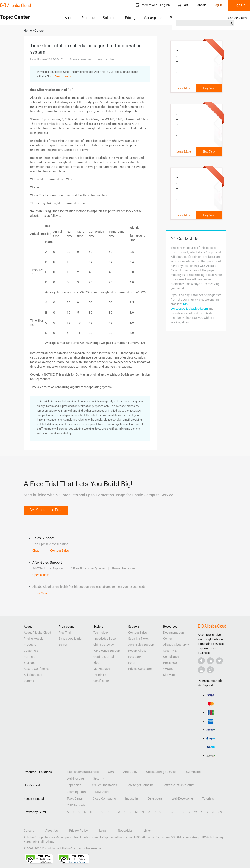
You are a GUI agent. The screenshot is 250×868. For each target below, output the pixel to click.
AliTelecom (183, 837)
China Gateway (104, 645)
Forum (133, 663)
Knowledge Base (104, 639)
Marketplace (153, 18)
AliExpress (106, 837)
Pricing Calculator (140, 669)
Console (201, 5)
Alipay (50, 842)
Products (88, 18)
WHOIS (168, 669)
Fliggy (160, 837)
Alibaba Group (33, 837)
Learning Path (76, 792)
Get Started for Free (46, 510)
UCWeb (207, 837)
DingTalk (39, 842)
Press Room (171, 663)
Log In (218, 5)
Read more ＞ (63, 76)
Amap (196, 837)
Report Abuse (137, 651)
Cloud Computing (104, 798)
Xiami (27, 842)
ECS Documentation (104, 785)
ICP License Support (107, 651)
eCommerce (193, 772)
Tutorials (208, 798)
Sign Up (239, 5)
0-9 (220, 812)
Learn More (184, 88)
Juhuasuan (90, 837)
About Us (52, 831)
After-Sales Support (141, 645)
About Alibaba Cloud (37, 633)
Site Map (169, 675)
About (69, 18)
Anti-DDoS (130, 772)
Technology (101, 633)
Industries (132, 798)
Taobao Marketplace (58, 837)
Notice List (125, 831)
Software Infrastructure (179, 785)
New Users (102, 792)
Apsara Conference (37, 669)
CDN (111, 772)
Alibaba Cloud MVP (176, 645)
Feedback (135, 657)
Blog (96, 663)
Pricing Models (34, 639)
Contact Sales (237, 18)
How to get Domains (140, 785)
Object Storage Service (161, 772)
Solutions (110, 18)
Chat (36, 551)
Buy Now (209, 88)
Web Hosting (75, 778)
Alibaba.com (123, 837)
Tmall (77, 837)
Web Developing (182, 798)
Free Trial (65, 633)
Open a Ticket (41, 575)
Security (98, 778)
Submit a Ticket (138, 639)
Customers (31, 651)
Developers (155, 798)
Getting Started (104, 657)
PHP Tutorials (76, 805)
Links (147, 831)
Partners (30, 657)
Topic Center (75, 798)
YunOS (170, 837)
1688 (137, 837)
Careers (29, 831)
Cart (183, 5)
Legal (103, 831)
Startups (30, 663)
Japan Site (74, 785)
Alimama (148, 837)
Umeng (218, 837)
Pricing (130, 18)
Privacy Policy (78, 831)
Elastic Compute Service (83, 772)
